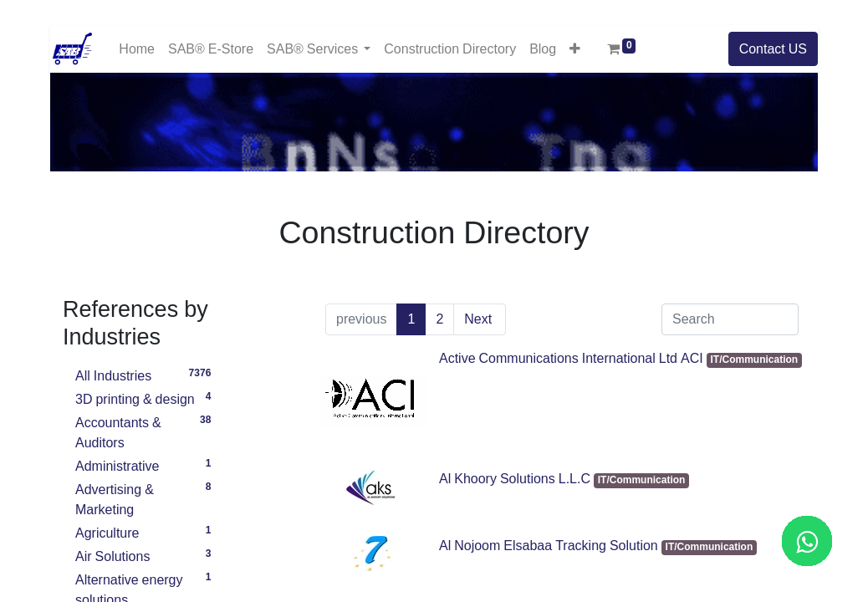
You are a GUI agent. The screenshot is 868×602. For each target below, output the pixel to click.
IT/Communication (754, 360)
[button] (575, 48)
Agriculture (146, 531)
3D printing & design (146, 397)
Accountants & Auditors (146, 431)
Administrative (146, 464)
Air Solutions (146, 554)
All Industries (146, 374)
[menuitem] (137, 49)
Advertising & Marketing (146, 497)
